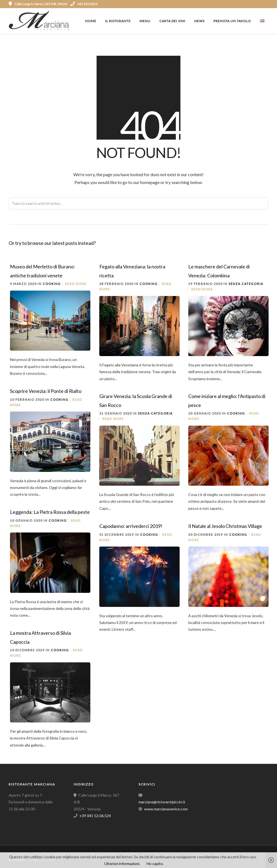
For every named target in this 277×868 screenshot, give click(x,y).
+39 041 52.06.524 (95, 816)
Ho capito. (155, 864)
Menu (145, 21)
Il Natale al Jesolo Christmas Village (225, 526)
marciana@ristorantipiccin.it (162, 802)
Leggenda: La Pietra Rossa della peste (50, 512)
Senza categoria (246, 284)
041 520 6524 (84, 4)
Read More (76, 284)
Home (91, 21)
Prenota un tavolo (232, 21)
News (199, 21)
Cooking (52, 284)
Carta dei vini (172, 21)
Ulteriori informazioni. (122, 864)
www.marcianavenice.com (166, 809)
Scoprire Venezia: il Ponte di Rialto (46, 391)
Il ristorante (118, 21)
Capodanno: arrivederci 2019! (131, 526)
